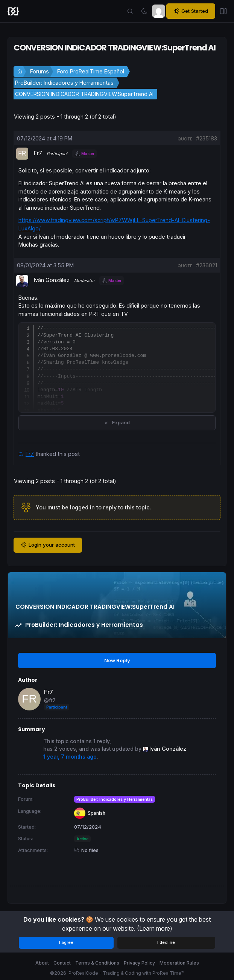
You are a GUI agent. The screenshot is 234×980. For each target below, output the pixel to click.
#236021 (207, 265)
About (42, 963)
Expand (117, 422)
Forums (40, 71)
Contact (62, 963)
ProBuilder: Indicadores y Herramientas (64, 83)
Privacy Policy (139, 963)
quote (185, 139)
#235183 (207, 138)
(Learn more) (155, 928)
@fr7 (50, 700)
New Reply (117, 660)
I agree (66, 942)
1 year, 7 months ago (70, 757)
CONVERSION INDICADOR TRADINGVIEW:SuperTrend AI (84, 94)
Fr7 (30, 454)
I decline (166, 942)
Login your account (48, 545)
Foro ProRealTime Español (91, 71)
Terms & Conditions (97, 963)
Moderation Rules (179, 963)
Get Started (191, 11)
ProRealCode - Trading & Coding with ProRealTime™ (126, 973)
